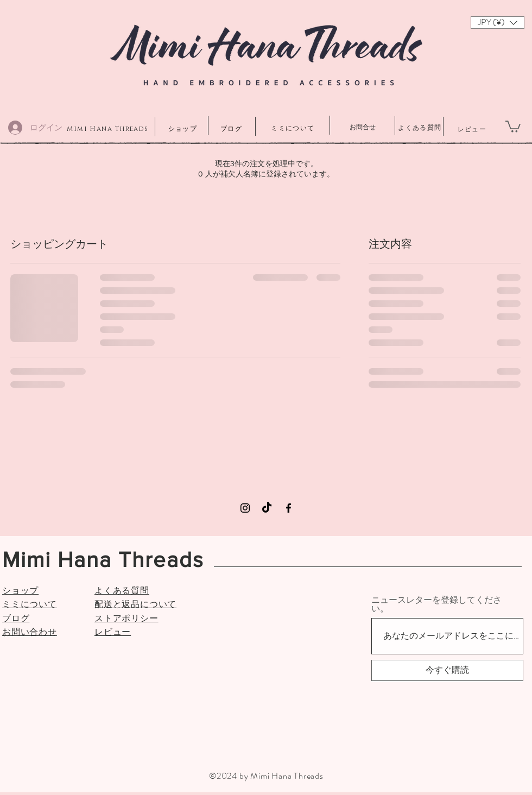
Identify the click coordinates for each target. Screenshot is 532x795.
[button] (498, 23)
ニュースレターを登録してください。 (436, 604)
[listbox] (498, 23)
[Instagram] (245, 508)
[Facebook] (289, 508)
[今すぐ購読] (447, 670)
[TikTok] (267, 508)
